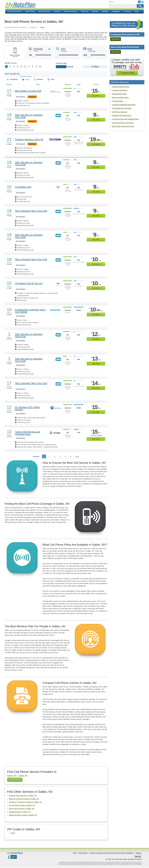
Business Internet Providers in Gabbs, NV (24, 799)
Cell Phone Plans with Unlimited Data (125, 119)
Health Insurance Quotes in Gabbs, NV (23, 816)
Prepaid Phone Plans (119, 94)
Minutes (38, 79)
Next (77, 457)
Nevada (33, 27)
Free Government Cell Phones (123, 123)
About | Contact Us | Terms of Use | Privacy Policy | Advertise (112, 853)
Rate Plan (20, 4)
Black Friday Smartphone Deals (123, 126)
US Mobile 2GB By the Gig (29, 284)
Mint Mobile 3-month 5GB (28, 91)
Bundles (95, 11)
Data (51, 79)
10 (48, 67)
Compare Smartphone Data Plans (124, 105)
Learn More (116, 39)
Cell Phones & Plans (14, 11)
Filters (96, 66)
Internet (57, 11)
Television (85, 11)
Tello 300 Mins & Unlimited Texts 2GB (29, 117)
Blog (137, 11)
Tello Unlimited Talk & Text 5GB (31, 384)
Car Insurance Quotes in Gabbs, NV (22, 806)
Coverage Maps (118, 101)
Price (26, 79)
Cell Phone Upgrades (119, 112)
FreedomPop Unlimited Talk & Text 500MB (30, 311)
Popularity (12, 79)
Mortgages (116, 11)
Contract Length (61, 63)
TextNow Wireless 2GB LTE (29, 140)
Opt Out (138, 857)
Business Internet (71, 11)
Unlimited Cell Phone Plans (122, 116)
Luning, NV (23, 776)
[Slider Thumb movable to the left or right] (34, 56)
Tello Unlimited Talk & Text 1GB (31, 211)
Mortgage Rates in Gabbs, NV (20, 812)
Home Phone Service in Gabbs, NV (22, 809)
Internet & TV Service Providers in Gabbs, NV (25, 803)
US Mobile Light (23, 187)
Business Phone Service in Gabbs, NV (23, 796)
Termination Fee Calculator (122, 108)
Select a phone (15, 56)
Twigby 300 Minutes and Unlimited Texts (27, 433)
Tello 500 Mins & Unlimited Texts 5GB (29, 360)
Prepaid (76, 67)
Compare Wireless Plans (121, 87)
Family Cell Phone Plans (120, 97)
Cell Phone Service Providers (15, 27)
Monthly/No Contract (64, 67)
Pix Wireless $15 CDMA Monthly (27, 409)
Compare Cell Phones (120, 90)
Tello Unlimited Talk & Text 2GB (31, 260)
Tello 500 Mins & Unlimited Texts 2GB (29, 237)
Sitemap (139, 853)
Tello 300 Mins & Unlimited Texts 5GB (29, 336)
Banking (105, 11)
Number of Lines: (11, 63)
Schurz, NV (12, 776)
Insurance (128, 11)
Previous (36, 457)
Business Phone (45, 11)
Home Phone (30, 11)
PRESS (111, 2)
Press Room (83, 853)
